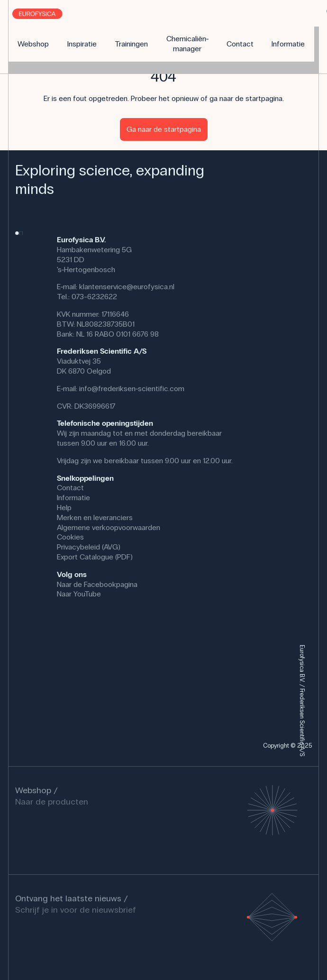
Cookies (70, 537)
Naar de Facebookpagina (97, 584)
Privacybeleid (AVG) (89, 547)
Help (64, 508)
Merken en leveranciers (95, 517)
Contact (70, 488)
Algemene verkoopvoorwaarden (109, 527)
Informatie (73, 498)
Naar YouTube (79, 594)
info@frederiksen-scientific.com (132, 389)
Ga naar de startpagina (164, 129)
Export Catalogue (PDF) (95, 557)
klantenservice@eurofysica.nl (127, 287)
